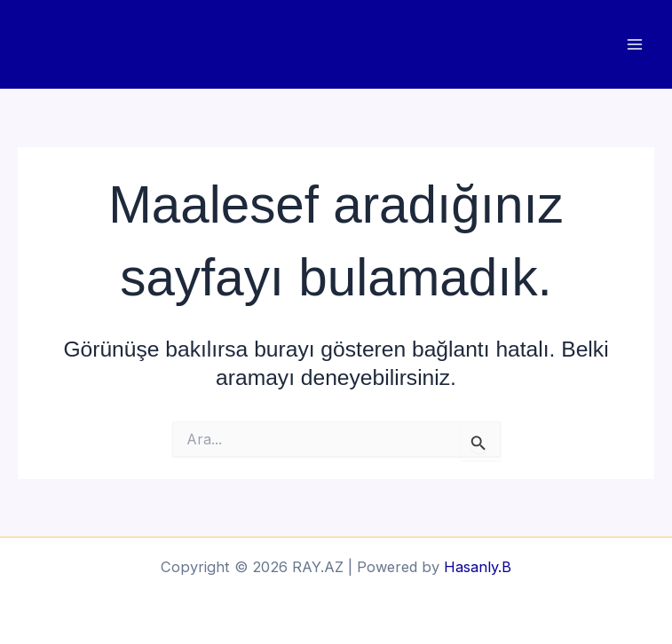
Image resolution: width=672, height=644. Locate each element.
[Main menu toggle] (634, 45)
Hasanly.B (478, 567)
